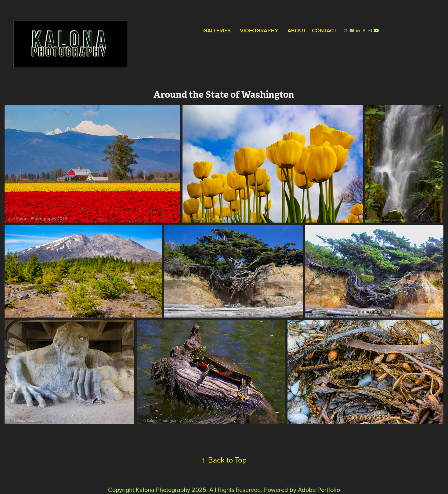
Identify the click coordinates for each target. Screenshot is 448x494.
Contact (324, 30)
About (297, 30)
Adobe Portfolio (319, 490)
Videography (259, 30)
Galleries (217, 30)
